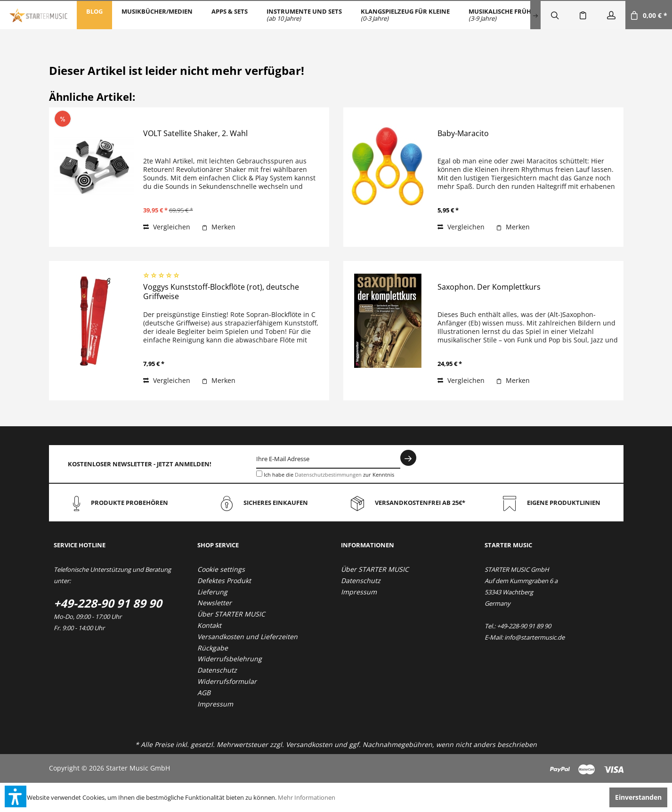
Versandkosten (309, 744)
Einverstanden (638, 797)
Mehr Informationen (307, 797)
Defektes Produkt (224, 581)
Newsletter (215, 603)
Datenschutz (217, 670)
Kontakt (209, 625)
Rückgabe (213, 648)
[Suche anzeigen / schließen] (555, 15)
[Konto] (611, 15)
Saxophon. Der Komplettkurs (489, 287)
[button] (16, 796)
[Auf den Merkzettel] (219, 227)
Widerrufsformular (227, 681)
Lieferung (212, 592)
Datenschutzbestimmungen (328, 475)
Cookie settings (221, 569)
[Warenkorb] (649, 15)
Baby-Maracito (463, 134)
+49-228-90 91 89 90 (108, 603)
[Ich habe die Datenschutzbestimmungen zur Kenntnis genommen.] (259, 474)
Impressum (215, 704)
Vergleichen (167, 227)
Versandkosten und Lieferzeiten (247, 637)
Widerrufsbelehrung (230, 659)
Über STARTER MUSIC (231, 614)
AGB (204, 693)
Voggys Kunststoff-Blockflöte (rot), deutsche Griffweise (221, 292)
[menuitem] (94, 15)
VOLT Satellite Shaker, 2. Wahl (195, 134)
